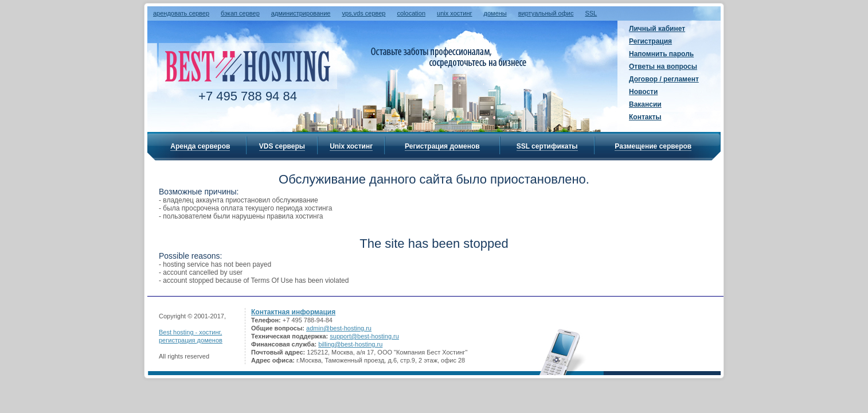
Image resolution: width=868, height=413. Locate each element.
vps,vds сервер (363, 13)
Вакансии (645, 104)
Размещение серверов (653, 146)
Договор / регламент (664, 79)
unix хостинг (455, 13)
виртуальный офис (546, 13)
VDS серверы (282, 146)
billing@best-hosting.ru (350, 344)
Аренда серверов (200, 146)
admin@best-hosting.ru (339, 328)
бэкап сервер (240, 13)
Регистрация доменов (442, 146)
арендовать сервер (181, 13)
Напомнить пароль (661, 54)
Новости (643, 92)
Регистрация (650, 41)
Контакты (645, 117)
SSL (591, 13)
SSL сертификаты (547, 146)
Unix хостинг (351, 146)
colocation (411, 13)
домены (495, 13)
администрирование (301, 13)
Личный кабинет (657, 29)
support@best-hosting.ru (364, 336)
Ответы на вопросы (663, 67)
